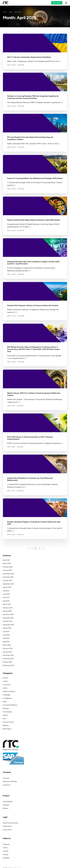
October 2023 (8, 662)
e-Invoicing (7, 685)
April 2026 (6, 560)
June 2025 (6, 594)
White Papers (7, 729)
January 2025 (7, 611)
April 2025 (6, 601)
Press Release (7, 712)
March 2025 (7, 604)
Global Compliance (9, 691)
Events (5, 688)
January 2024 (7, 652)
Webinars (6, 725)
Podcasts (6, 708)
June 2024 (6, 635)
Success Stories (8, 722)
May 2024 (6, 638)
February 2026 (8, 567)
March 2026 (7, 563)
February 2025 (8, 608)
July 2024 (6, 631)
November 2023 (8, 659)
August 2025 (7, 587)
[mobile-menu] (66, 3)
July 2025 (6, 591)
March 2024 (7, 645)
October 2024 (8, 621)
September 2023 (8, 665)
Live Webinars (7, 698)
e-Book (5, 681)
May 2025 (6, 597)
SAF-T (5, 719)
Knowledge (7, 695)
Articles (5, 678)
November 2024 (8, 618)
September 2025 (8, 584)
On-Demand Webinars (10, 705)
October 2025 (8, 580)
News (5, 702)
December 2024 (8, 614)
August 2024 (7, 628)
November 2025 (8, 577)
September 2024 (9, 625)
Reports (5, 715)
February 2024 (8, 648)
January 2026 (7, 570)
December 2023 (8, 655)
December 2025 (8, 574)
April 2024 (6, 642)
